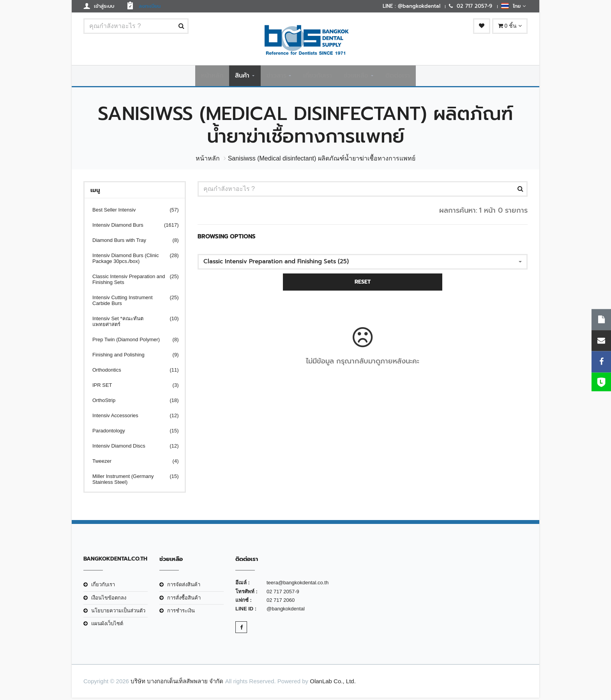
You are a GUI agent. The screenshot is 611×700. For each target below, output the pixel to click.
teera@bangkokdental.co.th (298, 585)
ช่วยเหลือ (356, 77)
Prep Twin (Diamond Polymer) (131, 342)
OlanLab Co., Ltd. (333, 683)
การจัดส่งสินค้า (184, 587)
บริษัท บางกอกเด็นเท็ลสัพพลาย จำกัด (177, 683)
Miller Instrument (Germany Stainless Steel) (131, 481)
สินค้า (242, 77)
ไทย (513, 6)
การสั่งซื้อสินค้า (184, 600)
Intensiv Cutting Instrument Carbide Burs (131, 303)
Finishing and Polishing (131, 357)
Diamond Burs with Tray (131, 242)
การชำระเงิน (181, 613)
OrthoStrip (131, 403)
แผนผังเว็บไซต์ (107, 626)
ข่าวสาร (276, 77)
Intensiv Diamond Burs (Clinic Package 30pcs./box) (131, 261)
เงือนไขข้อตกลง (109, 600)
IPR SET (131, 387)
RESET (363, 284)
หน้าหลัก (212, 77)
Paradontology (131, 433)
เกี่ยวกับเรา (318, 77)
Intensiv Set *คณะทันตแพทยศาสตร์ (131, 324)
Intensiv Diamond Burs (131, 227)
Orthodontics (131, 372)
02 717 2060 (281, 602)
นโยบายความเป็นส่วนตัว (118, 613)
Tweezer (131, 463)
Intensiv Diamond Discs (131, 448)
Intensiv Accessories (131, 418)
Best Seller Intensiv (131, 212)
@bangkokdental (286, 611)
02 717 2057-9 (283, 594)
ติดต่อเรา (398, 77)
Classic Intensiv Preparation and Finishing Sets (131, 282)
